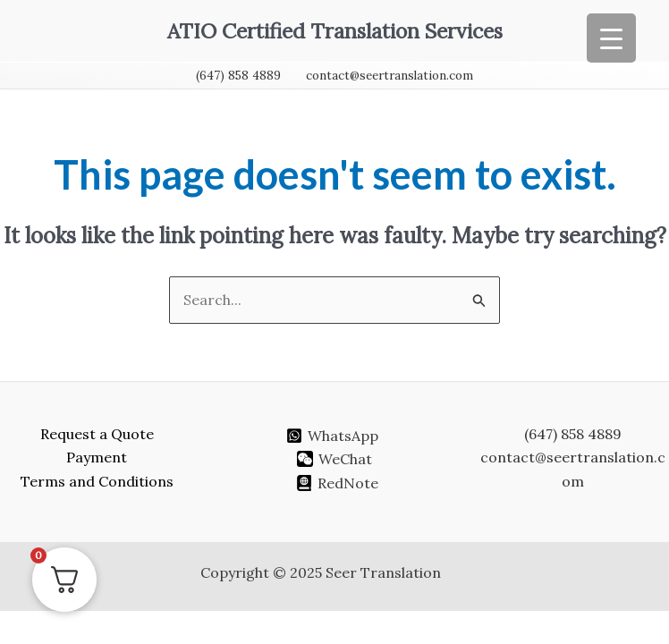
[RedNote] (338, 483)
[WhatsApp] (332, 436)
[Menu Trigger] (611, 38)
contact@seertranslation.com (390, 76)
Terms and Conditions (97, 481)
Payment (97, 457)
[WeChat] (335, 459)
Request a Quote (97, 434)
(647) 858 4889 (238, 76)
